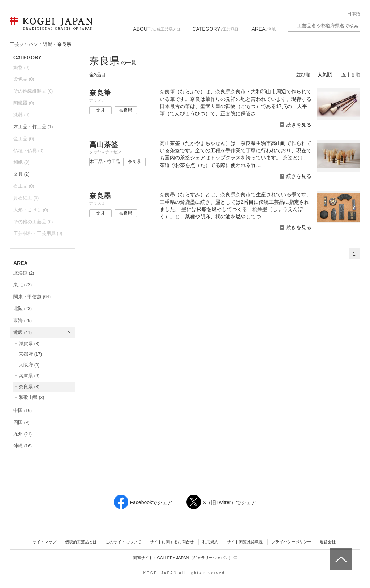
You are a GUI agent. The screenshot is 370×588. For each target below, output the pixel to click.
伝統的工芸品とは (81, 542)
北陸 (23, 308)
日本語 (354, 14)
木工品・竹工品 (33, 127)
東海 (23, 320)
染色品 (24, 79)
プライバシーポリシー (291, 542)
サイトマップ (44, 542)
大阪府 (29, 365)
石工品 (24, 186)
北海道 (24, 273)
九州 (23, 434)
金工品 (24, 139)
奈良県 (29, 387)
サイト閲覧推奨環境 (245, 542)
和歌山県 (31, 397)
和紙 (21, 162)
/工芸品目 (215, 29)
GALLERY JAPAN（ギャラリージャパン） (197, 558)
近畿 (48, 44)
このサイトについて (123, 542)
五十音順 (351, 75)
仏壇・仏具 (28, 151)
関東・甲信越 (32, 297)
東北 (23, 285)
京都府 (30, 354)
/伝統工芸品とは (157, 29)
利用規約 (210, 542)
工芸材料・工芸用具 (38, 233)
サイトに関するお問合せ (172, 542)
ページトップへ (340, 554)
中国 (23, 410)
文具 (21, 174)
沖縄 (23, 446)
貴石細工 (26, 198)
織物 (21, 67)
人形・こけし (31, 210)
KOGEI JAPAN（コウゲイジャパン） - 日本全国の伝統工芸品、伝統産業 (50, 28)
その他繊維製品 (33, 91)
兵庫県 (29, 376)
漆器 (21, 115)
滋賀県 (29, 344)
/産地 (263, 29)
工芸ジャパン (24, 44)
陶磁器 (24, 103)
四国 (21, 422)
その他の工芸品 (33, 222)
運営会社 (328, 542)
